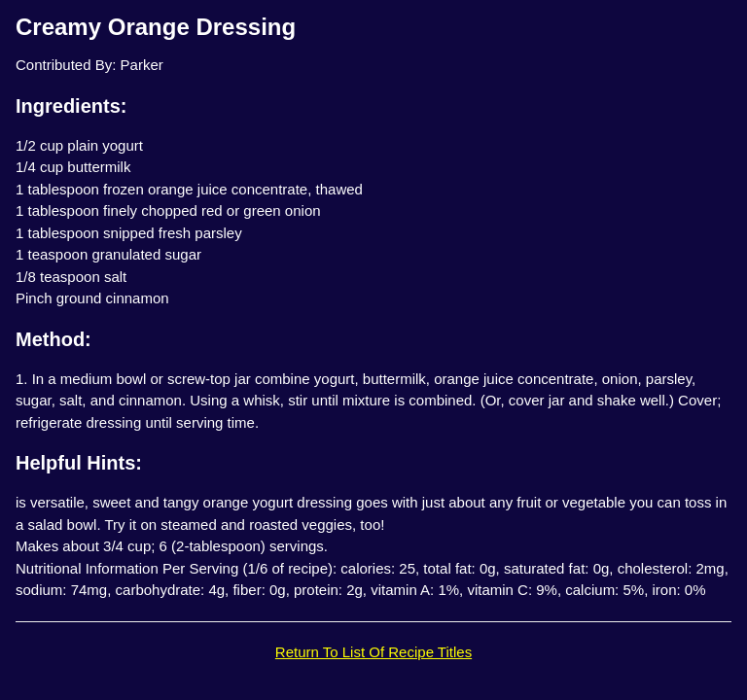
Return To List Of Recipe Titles (373, 652)
